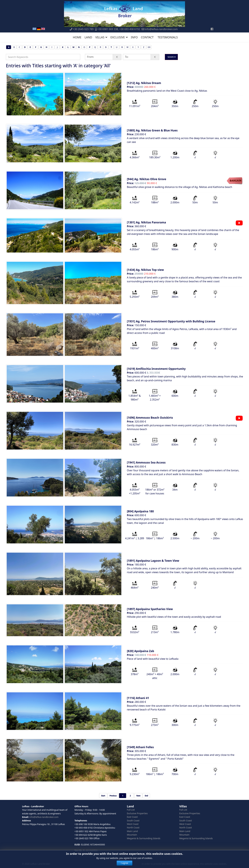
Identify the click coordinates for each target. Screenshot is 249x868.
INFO (134, 37)
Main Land (132, 831)
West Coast (133, 824)
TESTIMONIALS (168, 37)
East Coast (132, 817)
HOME (77, 37)
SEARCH (171, 57)
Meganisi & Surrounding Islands (144, 838)
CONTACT (147, 37)
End (146, 796)
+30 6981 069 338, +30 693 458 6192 (119, 29)
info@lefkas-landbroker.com (161, 29)
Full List (131, 810)
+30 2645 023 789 (83, 29)
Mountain (132, 835)
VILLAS (100, 37)
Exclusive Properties (137, 813)
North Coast (133, 828)
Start (103, 796)
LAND (88, 37)
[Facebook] (212, 29)
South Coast (133, 821)
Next (138, 796)
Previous (113, 796)
